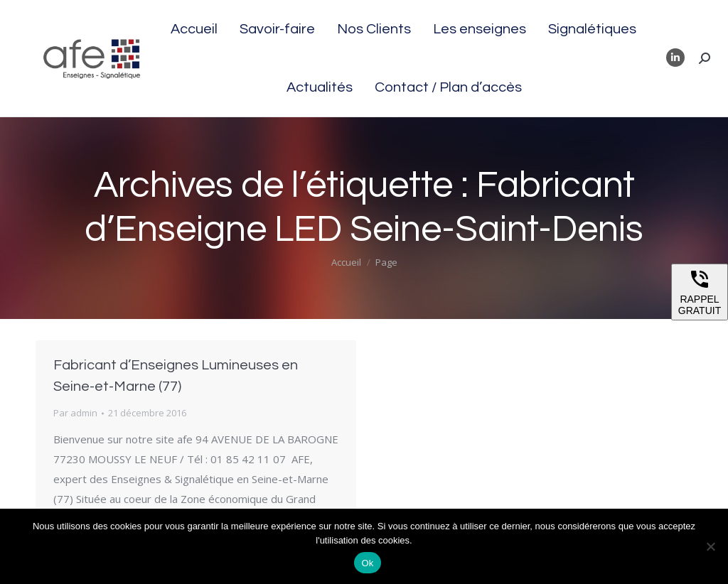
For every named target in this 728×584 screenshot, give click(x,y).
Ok (367, 563)
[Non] (710, 546)
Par (75, 413)
